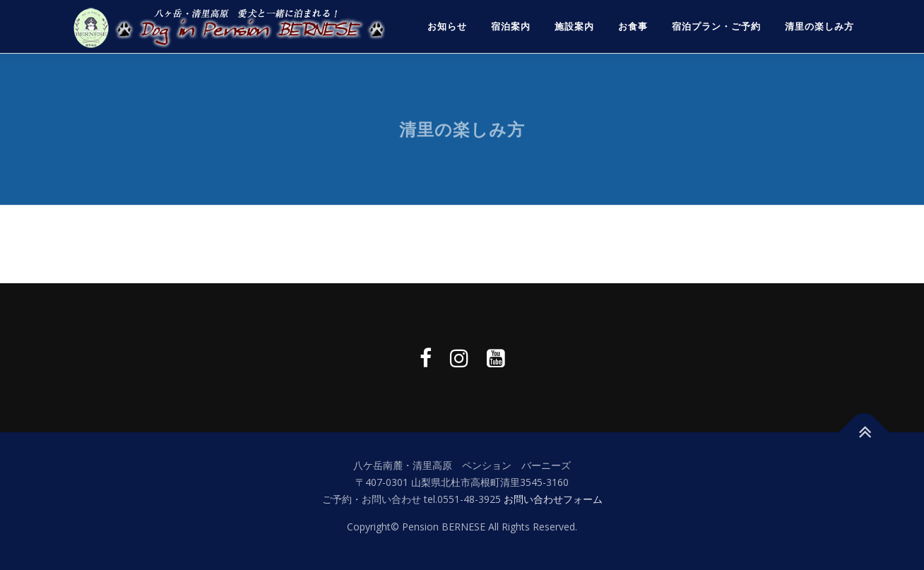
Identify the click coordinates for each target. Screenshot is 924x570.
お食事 (633, 26)
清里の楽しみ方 (819, 26)
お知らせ (447, 26)
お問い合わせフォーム (553, 499)
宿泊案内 (511, 26)
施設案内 (574, 26)
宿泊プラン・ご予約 (716, 26)
